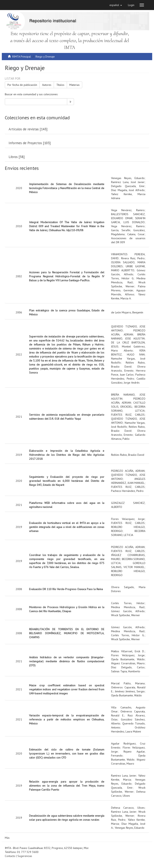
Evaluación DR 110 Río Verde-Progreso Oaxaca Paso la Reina (66, 589)
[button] (116, 5)
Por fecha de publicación (22, 85)
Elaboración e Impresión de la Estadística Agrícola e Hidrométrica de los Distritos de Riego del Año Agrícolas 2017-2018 (67, 455)
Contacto (10, 856)
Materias (74, 85)
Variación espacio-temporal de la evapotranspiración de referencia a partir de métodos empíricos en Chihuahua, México (67, 719)
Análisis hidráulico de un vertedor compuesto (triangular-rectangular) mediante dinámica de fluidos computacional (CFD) (67, 661)
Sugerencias (25, 856)
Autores (47, 85)
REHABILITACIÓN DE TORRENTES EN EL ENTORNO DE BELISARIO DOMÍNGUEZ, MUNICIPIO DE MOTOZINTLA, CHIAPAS (67, 633)
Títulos (60, 85)
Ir (70, 102)
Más (7, 838)
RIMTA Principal (22, 57)
